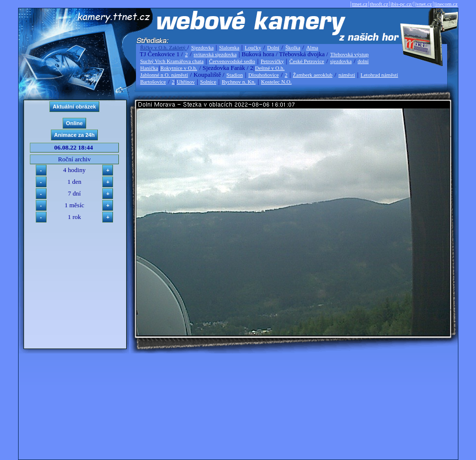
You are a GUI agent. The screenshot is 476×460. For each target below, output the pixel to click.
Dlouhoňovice (264, 75)
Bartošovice (153, 82)
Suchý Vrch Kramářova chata (172, 61)
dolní (363, 61)
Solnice (208, 82)
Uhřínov (186, 82)
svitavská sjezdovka (215, 54)
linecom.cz (446, 4)
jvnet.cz (423, 4)
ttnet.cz (360, 4)
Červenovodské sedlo (232, 61)
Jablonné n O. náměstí (164, 75)
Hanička (149, 68)
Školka (293, 47)
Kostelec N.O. (277, 82)
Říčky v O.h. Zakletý (164, 47)
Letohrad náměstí (379, 75)
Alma (312, 47)
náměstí (347, 75)
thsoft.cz (379, 4)
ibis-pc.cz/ (402, 4)
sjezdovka (341, 61)
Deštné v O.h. (270, 68)
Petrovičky (272, 61)
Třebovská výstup (350, 54)
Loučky (253, 47)
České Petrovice (306, 61)
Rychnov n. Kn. (238, 82)
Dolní (273, 47)
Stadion (235, 75)
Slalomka (229, 47)
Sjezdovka (203, 47)
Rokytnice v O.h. (179, 68)
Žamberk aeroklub (313, 75)
